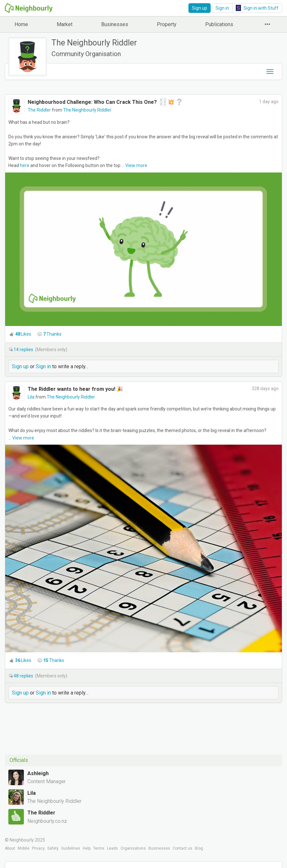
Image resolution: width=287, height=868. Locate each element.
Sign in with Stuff (257, 8)
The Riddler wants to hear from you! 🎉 (75, 389)
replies (24, 350)
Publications (219, 24)
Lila (32, 397)
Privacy (38, 848)
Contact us (182, 848)
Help (87, 848)
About (10, 848)
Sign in (222, 8)
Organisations (133, 848)
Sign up (200, 8)
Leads (112, 848)
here (25, 165)
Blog (199, 848)
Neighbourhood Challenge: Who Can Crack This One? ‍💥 (105, 102)
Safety (53, 848)
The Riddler (40, 110)
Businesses (115, 24)
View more (136, 165)
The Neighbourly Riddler (87, 110)
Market (65, 24)
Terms (99, 848)
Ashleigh (38, 773)
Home (21, 24)
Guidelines (71, 848)
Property (167, 24)
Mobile (24, 848)
